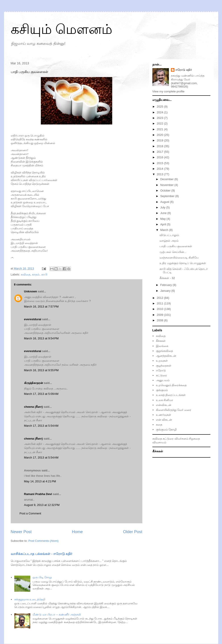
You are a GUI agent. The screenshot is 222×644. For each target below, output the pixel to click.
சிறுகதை (194, 439)
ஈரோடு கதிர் (184, 70)
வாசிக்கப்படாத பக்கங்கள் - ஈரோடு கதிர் (42, 554)
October (166, 191)
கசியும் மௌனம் (62, 29)
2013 (161, 174)
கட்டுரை (161, 375)
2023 (161, 118)
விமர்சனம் (181, 439)
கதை (159, 425)
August (165, 202)
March (165, 230)
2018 (161, 146)
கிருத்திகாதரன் (34, 383)
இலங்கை (162, 346)
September (168, 196)
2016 (161, 157)
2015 (161, 163)
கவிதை (26, 274)
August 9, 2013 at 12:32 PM (42, 505)
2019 (161, 140)
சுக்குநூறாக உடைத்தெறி (30, 599)
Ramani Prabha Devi (38, 494)
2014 (161, 169)
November (167, 185)
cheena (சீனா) (33, 407)
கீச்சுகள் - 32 (167, 278)
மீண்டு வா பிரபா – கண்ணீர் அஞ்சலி (57, 614)
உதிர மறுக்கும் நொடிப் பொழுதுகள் (183, 263)
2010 (161, 309)
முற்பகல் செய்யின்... (173, 252)
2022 (161, 123)
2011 (161, 303)
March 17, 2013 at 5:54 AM (41, 426)
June (164, 213)
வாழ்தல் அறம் (169, 241)
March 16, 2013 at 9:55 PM (41, 370)
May (163, 219)
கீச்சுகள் (161, 341)
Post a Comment (30, 513)
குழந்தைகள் (164, 366)
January (166, 291)
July (163, 207)
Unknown (31, 291)
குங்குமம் (162, 390)
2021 (161, 129)
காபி (44, 274)
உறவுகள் (162, 361)
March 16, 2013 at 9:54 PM (41, 338)
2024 (161, 112)
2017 (161, 152)
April (164, 224)
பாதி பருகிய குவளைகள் (176, 246)
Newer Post (21, 532)
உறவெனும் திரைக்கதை (171, 385)
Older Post (133, 532)
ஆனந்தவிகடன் (166, 356)
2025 (161, 107)
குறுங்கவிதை (164, 351)
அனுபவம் (163, 380)
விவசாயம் (159, 442)
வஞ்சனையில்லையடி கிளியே (179, 258)
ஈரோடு (161, 370)
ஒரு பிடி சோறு (42, 577)
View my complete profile (168, 91)
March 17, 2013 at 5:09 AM (41, 394)
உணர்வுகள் (164, 415)
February (166, 285)
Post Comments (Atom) (43, 541)
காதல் (36, 274)
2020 (161, 135)
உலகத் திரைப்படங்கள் (171, 395)
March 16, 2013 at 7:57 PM (41, 307)
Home (77, 532)
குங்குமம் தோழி (166, 429)
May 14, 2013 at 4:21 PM (40, 481)
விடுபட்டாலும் (169, 235)
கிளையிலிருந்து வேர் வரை (174, 410)
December (167, 179)
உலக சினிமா (165, 400)
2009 (161, 315)
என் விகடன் (164, 420)
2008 (161, 320)
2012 (161, 298)
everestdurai (33, 319)
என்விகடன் (164, 405)
